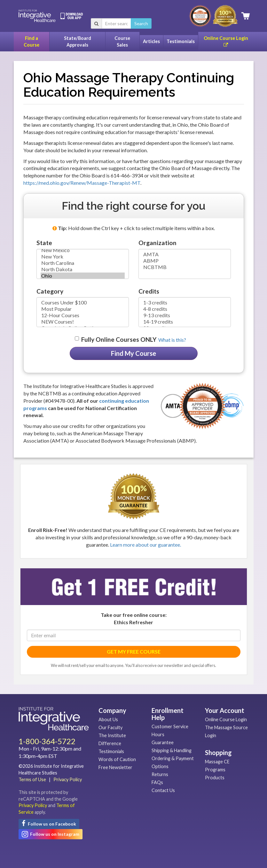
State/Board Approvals (78, 41)
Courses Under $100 (83, 303)
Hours (158, 734)
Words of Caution (117, 759)
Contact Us (163, 790)
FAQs (157, 782)
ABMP (185, 261)
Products (215, 778)
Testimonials (181, 41)
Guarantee (163, 742)
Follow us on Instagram (51, 834)
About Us (108, 719)
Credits (149, 291)
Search (141, 23)
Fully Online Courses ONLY (119, 339)
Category (50, 291)
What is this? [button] (172, 340)
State (44, 243)
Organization (157, 243)
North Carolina (83, 263)
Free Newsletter (115, 767)
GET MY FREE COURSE (134, 651)
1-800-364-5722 (47, 741)
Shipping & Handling (172, 750)
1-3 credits (185, 303)
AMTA (185, 254)
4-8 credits (185, 309)
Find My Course (133, 353)
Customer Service (170, 726)
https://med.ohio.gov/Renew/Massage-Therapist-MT (82, 183)
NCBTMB (185, 267)
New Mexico (83, 250)
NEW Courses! (83, 322)
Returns (160, 774)
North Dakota (83, 269)
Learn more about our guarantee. (145, 545)
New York (83, 257)
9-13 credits (185, 315)
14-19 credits (185, 322)
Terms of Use (32, 779)
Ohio (83, 276)
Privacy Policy (68, 779)
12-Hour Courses (83, 315)
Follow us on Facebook (49, 823)
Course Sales (122, 41)
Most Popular (83, 309)
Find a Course (31, 41)
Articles (151, 41)
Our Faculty (110, 727)
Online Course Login (226, 41)
